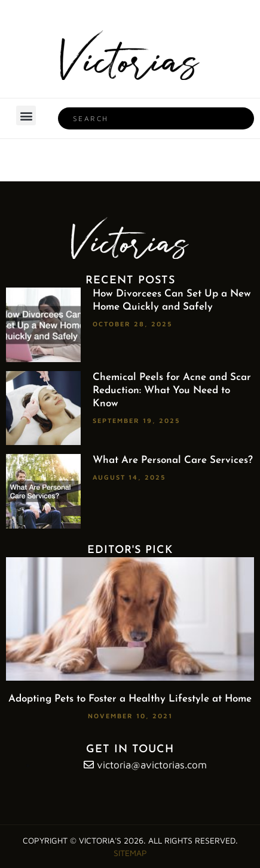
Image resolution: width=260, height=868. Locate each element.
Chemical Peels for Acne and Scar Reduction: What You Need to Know (172, 390)
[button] (26, 115)
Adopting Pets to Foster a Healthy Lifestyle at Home (130, 699)
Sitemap (130, 853)
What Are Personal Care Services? (173, 460)
